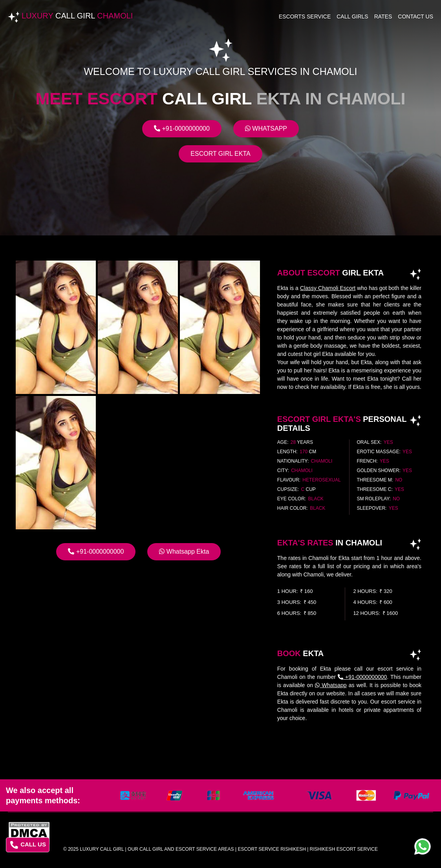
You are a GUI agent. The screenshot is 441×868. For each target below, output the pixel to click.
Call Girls (352, 16)
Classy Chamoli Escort (328, 288)
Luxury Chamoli (77, 16)
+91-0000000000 (182, 129)
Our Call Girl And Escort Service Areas (181, 849)
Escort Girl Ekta (220, 154)
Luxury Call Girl (102, 849)
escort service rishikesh (272, 849)
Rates (383, 16)
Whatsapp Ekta (184, 552)
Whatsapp (266, 129)
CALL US (28, 845)
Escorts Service (305, 16)
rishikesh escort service (344, 849)
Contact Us (415, 16)
